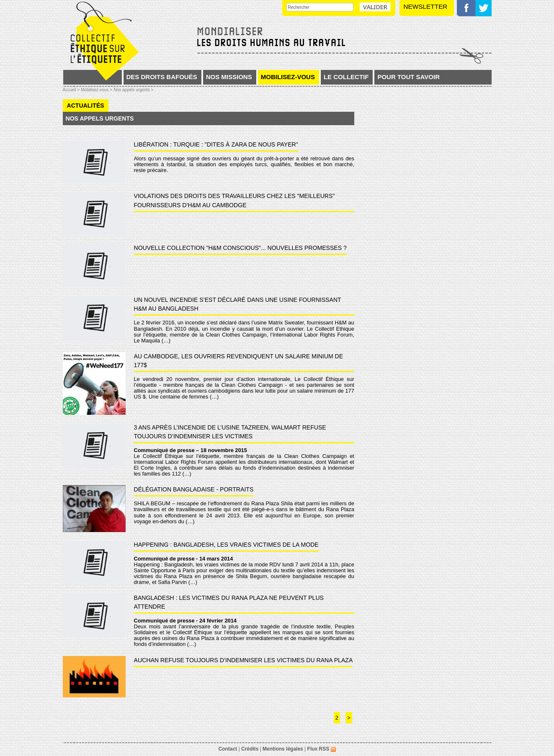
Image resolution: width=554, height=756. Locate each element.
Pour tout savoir (408, 77)
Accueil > (72, 90)
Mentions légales (283, 749)
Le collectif (346, 77)
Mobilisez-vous (288, 77)
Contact (228, 749)
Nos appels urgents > (133, 90)
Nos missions (229, 77)
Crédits (250, 749)
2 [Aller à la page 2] (337, 718)
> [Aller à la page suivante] (349, 718)
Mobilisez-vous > (97, 90)
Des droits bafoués (162, 77)
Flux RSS (322, 749)
